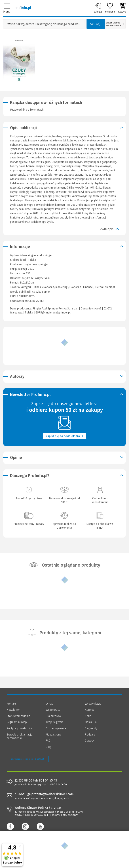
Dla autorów (53, 716)
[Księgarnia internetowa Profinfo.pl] (23, 8)
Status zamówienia (18, 716)
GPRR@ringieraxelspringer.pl (53, 313)
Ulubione (110, 8)
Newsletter (13, 710)
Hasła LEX (91, 722)
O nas (49, 704)
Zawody (90, 741)
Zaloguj (98, 8)
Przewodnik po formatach (27, 110)
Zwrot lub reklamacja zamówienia (20, 736)
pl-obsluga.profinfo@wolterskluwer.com (44, 794)
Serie (88, 716)
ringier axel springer (36, 264)
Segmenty (91, 728)
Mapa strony (53, 735)
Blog (49, 747)
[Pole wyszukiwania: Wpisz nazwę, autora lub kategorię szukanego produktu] (44, 24)
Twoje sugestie (55, 722)
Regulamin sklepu (18, 722)
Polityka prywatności (19, 728)
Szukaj (95, 24)
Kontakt (11, 704)
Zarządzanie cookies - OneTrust (28, 759)
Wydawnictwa (93, 704)
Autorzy (90, 710)
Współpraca (53, 710)
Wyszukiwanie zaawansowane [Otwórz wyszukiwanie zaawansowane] (115, 24)
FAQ (48, 741)
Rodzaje (90, 735)
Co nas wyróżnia (56, 728)
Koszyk (122, 8)
